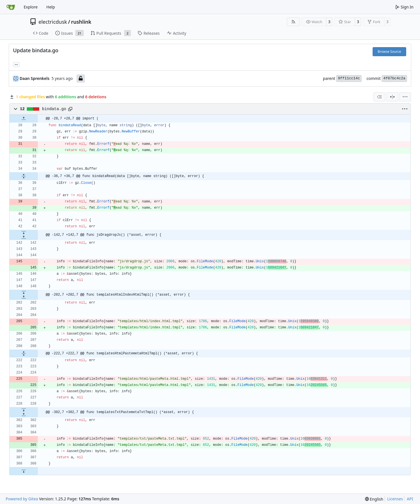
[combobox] (379, 97)
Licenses (395, 499)
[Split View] (392, 97)
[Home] (11, 7)
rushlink (81, 22)
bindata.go (54, 109)
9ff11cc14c (349, 78)
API (410, 499)
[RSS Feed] (293, 22)
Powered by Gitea (22, 499)
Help (51, 7)
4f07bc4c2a (394, 78)
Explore (31, 7)
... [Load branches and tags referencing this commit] (16, 64)
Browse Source (389, 52)
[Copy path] (70, 109)
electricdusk (53, 22)
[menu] (405, 97)
